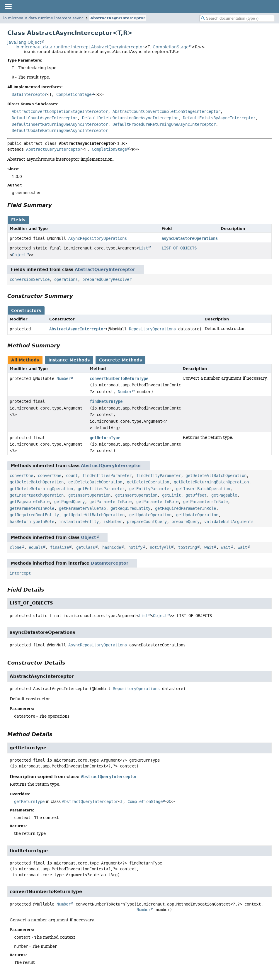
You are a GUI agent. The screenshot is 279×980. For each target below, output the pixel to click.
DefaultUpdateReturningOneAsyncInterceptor (60, 130)
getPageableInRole (30, 502)
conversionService (30, 279)
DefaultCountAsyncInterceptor (45, 118)
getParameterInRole (110, 502)
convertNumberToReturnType (119, 378)
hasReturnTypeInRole (32, 522)
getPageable (224, 495)
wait (209, 547)
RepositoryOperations (152, 329)
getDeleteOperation (148, 482)
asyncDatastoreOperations (190, 238)
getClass (86, 547)
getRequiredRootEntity (34, 515)
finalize (59, 547)
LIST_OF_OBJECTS (179, 248)
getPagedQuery (69, 502)
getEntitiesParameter (101, 489)
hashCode (112, 547)
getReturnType (105, 438)
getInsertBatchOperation (203, 489)
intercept (20, 573)
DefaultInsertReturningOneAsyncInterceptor (60, 124)
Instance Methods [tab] (69, 360)
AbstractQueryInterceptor (54, 149)
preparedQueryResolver (107, 279)
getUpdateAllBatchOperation (94, 515)
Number (64, 378)
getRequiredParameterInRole (186, 508)
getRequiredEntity (130, 508)
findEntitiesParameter (107, 475)
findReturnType (106, 401)
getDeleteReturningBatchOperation (211, 482)
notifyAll (160, 547)
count (72, 475)
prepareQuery (186, 522)
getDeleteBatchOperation (37, 482)
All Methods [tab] (25, 360)
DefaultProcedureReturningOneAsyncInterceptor (164, 124)
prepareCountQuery (147, 522)
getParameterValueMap (82, 508)
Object (19, 255)
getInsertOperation (89, 495)
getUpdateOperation (150, 515)
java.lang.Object (24, 42)
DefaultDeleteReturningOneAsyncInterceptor (130, 118)
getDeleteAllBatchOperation (216, 475)
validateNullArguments (229, 522)
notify (135, 547)
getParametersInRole (205, 502)
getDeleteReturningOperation (41, 489)
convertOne (21, 475)
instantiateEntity (79, 522)
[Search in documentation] (237, 18)
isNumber (113, 522)
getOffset (196, 495)
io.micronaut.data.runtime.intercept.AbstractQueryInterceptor (80, 47)
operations (66, 279)
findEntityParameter (159, 475)
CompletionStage (171, 47)
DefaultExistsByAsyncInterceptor (219, 118)
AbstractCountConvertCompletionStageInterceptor (166, 111)
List (143, 248)
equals (36, 547)
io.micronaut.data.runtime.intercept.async (43, 18)
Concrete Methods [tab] (120, 360)
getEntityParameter (150, 489)
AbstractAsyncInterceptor (118, 18)
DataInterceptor (29, 94)
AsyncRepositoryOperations (98, 238)
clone (16, 547)
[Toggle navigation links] (8, 6)
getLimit (171, 495)
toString (188, 547)
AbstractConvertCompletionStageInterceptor (60, 111)
